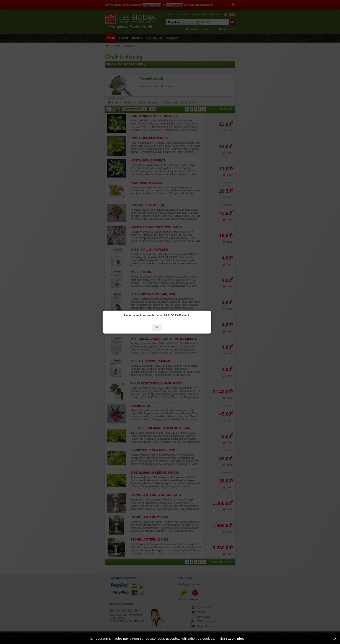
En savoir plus (232, 638)
